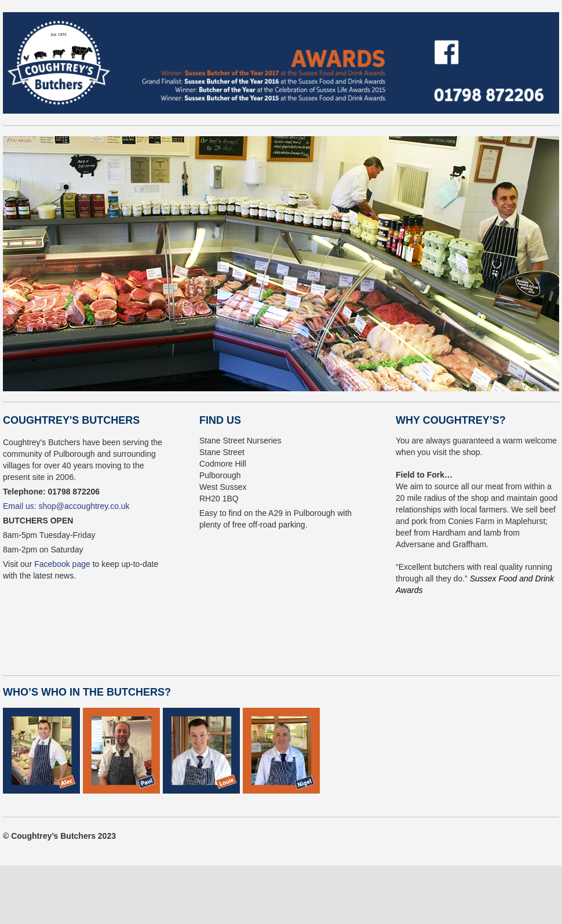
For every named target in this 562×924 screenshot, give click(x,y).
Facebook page (62, 564)
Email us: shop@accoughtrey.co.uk (66, 506)
